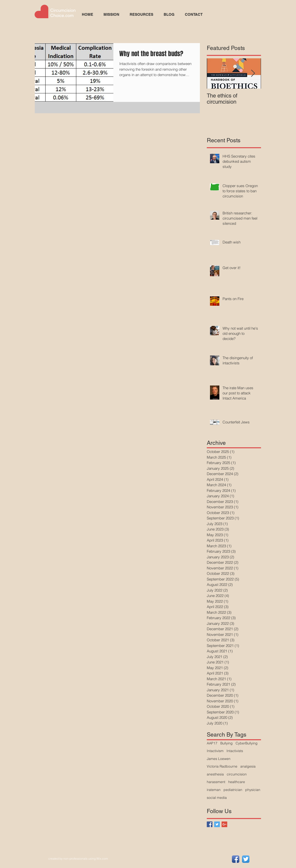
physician (253, 790)
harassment (216, 782)
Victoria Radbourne (222, 766)
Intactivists (235, 751)
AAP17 (212, 743)
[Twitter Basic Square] (217, 824)
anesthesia (215, 774)
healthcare (237, 782)
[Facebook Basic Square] (210, 824)
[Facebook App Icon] (236, 859)
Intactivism (215, 751)
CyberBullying (247, 743)
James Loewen (219, 759)
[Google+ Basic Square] (224, 824)
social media (217, 798)
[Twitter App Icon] (246, 859)
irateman (214, 790)
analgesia (248, 766)
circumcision (237, 774)
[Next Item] (253, 73)
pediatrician (233, 790)
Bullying (226, 743)
